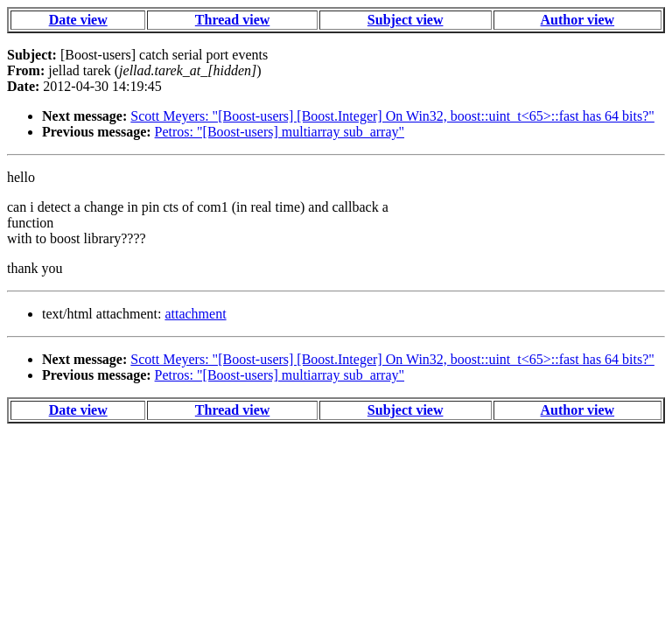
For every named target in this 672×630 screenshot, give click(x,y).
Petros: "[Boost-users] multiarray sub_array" (280, 132)
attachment (195, 314)
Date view (78, 20)
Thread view (232, 20)
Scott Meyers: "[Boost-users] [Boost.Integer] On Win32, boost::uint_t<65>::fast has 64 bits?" (392, 116)
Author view (578, 20)
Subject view (406, 20)
